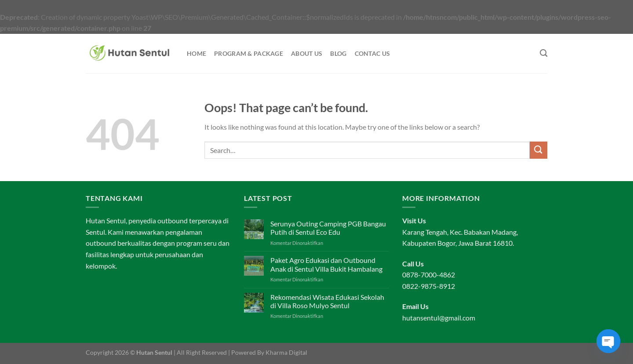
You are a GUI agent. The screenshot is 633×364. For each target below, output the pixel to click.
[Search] (544, 53)
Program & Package (249, 53)
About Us (307, 53)
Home (196, 53)
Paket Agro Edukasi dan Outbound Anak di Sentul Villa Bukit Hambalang (326, 264)
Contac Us (373, 53)
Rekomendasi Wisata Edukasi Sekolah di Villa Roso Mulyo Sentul (327, 301)
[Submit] (538, 150)
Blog (338, 53)
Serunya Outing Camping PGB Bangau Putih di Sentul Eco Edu (328, 228)
